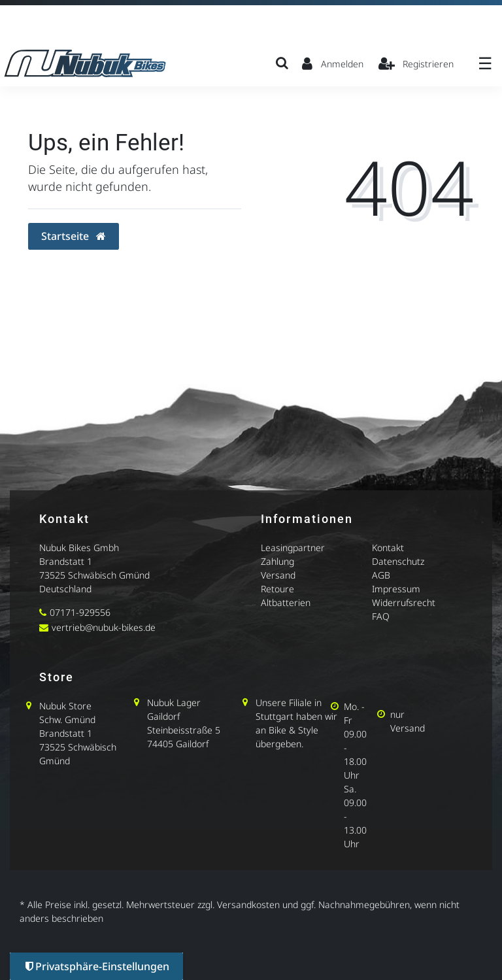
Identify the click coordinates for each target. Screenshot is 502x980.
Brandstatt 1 (66, 561)
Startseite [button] (74, 236)
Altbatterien (286, 602)
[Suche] (282, 63)
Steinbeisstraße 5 (184, 730)
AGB (381, 575)
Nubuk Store (65, 706)
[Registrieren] (416, 63)
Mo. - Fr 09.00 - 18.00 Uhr (355, 741)
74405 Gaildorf (178, 744)
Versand (278, 575)
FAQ (381, 616)
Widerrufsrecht (404, 602)
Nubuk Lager (174, 702)
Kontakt (388, 548)
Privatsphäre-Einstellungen (97, 966)
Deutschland (65, 589)
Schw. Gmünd (67, 719)
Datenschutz (398, 561)
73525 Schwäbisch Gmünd (94, 575)
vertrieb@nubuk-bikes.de (104, 627)
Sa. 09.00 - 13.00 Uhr (355, 816)
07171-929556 (80, 612)
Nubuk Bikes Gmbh (79, 548)
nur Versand (408, 721)
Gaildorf (163, 716)
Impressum (396, 589)
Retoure (277, 589)
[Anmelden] (333, 63)
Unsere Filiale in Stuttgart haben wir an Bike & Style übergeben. (296, 723)
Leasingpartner (293, 548)
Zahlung (277, 561)
